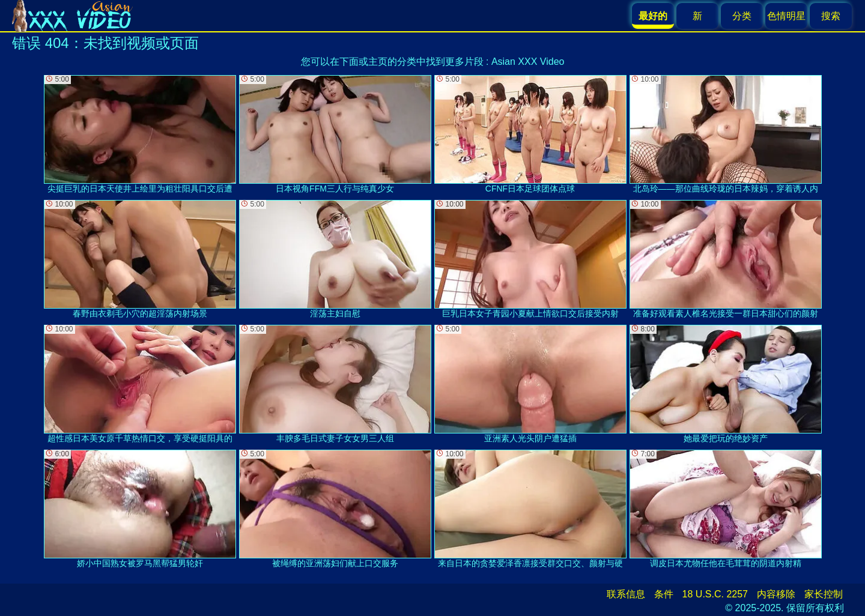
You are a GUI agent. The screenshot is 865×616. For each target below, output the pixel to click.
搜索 (831, 16)
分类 (742, 16)
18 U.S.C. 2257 (715, 594)
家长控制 (824, 594)
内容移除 (776, 594)
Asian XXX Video (528, 62)
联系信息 (626, 594)
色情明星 (786, 16)
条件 (664, 594)
